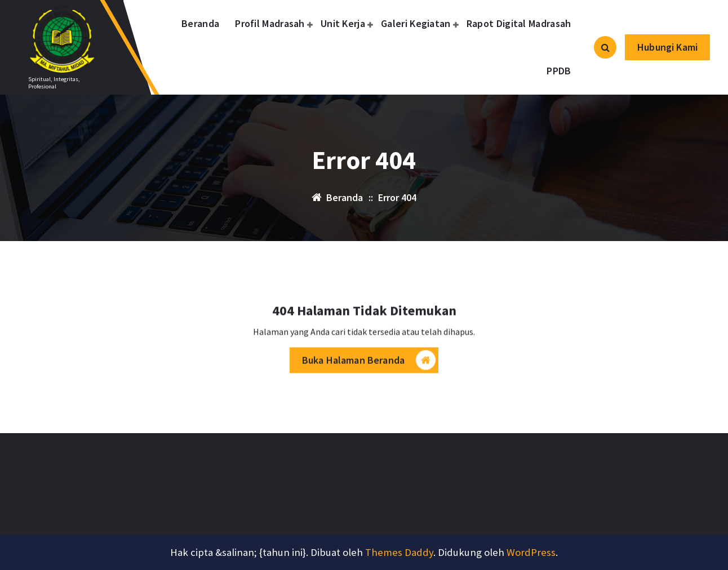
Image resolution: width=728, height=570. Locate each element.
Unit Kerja (343, 23)
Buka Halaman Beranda (369, 364)
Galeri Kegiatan (416, 23)
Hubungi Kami (667, 47)
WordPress (531, 552)
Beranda (200, 23)
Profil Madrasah (270, 23)
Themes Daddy (399, 552)
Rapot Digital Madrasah (519, 23)
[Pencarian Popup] (605, 47)
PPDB (559, 71)
